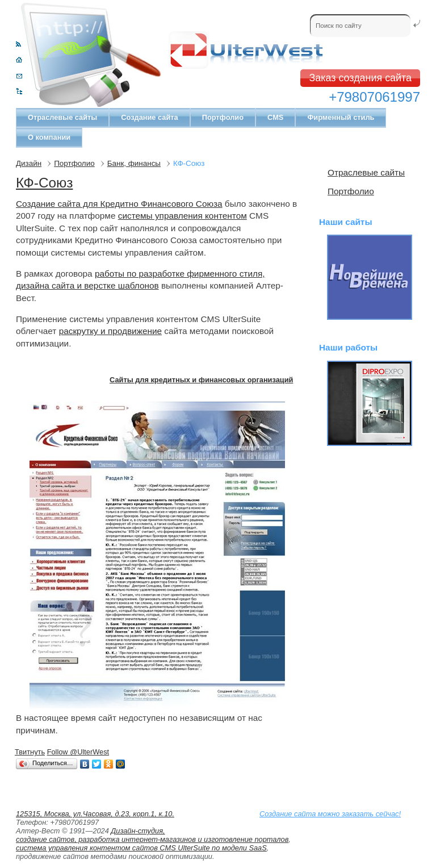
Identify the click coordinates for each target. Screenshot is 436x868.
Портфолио (223, 117)
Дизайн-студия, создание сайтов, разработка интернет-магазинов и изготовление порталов (152, 835)
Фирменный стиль (341, 117)
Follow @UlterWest (78, 752)
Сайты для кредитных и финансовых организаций (201, 380)
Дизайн (29, 163)
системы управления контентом (183, 216)
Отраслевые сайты (62, 117)
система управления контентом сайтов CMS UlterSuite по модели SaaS (141, 848)
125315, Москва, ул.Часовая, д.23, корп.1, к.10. (95, 814)
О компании (49, 137)
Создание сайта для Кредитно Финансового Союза (119, 204)
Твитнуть (30, 752)
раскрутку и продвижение (110, 331)
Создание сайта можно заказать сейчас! (330, 814)
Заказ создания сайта (360, 78)
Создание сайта (149, 117)
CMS (275, 117)
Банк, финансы (134, 163)
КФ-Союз (44, 183)
